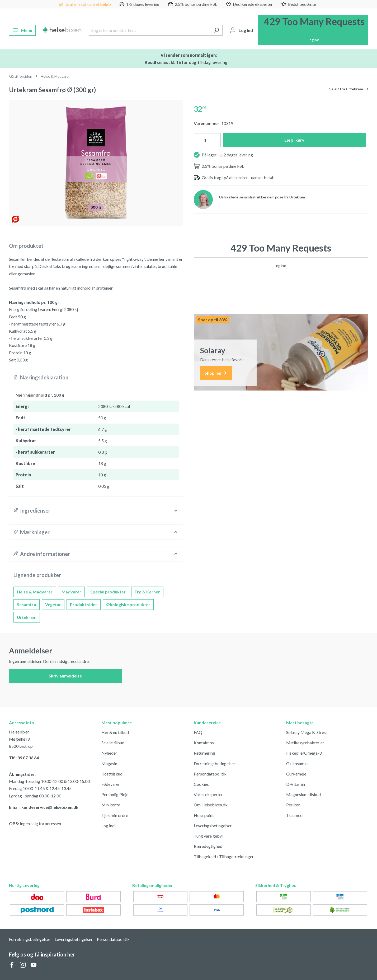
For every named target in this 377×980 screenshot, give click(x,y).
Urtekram (27, 617)
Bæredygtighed (208, 846)
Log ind (108, 826)
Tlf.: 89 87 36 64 (24, 758)
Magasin (109, 763)
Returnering (204, 753)
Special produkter (108, 592)
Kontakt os (204, 743)
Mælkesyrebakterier (305, 743)
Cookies (201, 784)
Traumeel (295, 815)
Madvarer (71, 592)
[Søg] (216, 30)
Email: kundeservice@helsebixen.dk (44, 807)
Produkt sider (84, 604)
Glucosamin (297, 763)
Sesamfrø (27, 604)
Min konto (111, 805)
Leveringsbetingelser (213, 826)
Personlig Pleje (115, 794)
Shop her (216, 373)
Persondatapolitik (210, 774)
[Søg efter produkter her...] (150, 30)
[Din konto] (241, 30)
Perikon (293, 805)
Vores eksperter (208, 794)
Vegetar (53, 604)
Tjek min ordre (115, 815)
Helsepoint (204, 815)
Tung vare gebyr (209, 836)
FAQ (198, 732)
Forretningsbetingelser (215, 763)
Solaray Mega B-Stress (307, 732)
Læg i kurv (294, 140)
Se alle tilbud (113, 743)
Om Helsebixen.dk (211, 805)
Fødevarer (111, 784)
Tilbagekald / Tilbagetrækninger (224, 856)
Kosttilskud (112, 774)
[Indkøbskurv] (313, 30)
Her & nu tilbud (115, 732)
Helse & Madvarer (35, 592)
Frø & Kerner (147, 592)
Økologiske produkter (128, 604)
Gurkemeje (296, 774)
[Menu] (22, 30)
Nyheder (109, 753)
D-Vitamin (296, 784)
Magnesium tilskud (303, 794)
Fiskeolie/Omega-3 (304, 753)
